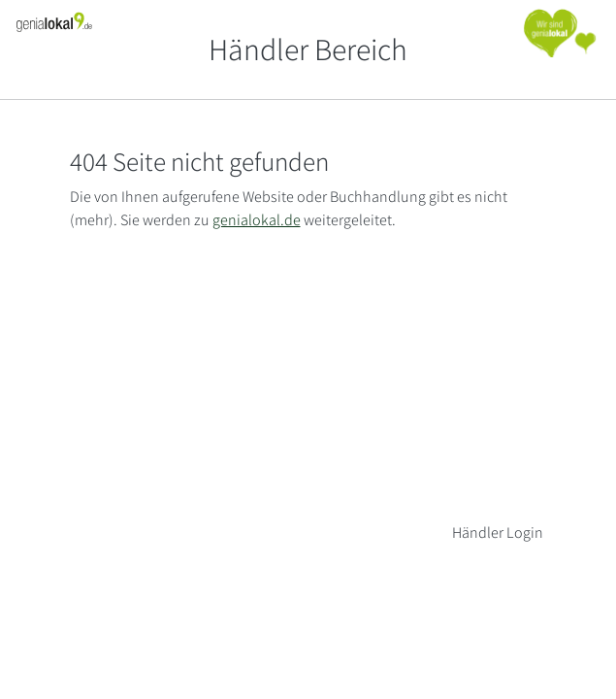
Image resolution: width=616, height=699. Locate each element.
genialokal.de (257, 220)
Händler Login (498, 533)
